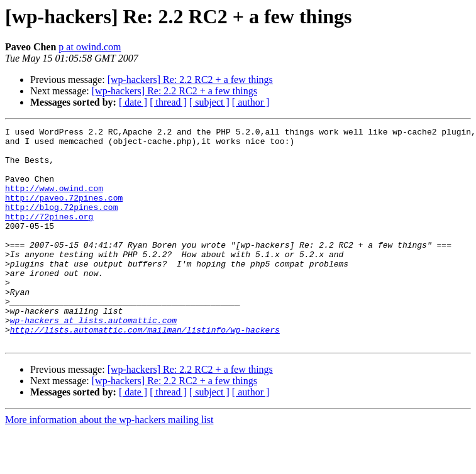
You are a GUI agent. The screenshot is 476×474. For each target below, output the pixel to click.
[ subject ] (209, 102)
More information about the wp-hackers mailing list (109, 463)
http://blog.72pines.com (61, 224)
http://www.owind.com (54, 201)
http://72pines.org (49, 235)
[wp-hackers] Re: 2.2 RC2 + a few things (190, 80)
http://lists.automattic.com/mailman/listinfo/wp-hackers (145, 371)
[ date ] (133, 102)
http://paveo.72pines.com (64, 212)
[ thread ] (168, 102)
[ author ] (251, 102)
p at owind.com (90, 47)
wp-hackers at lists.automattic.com (93, 360)
